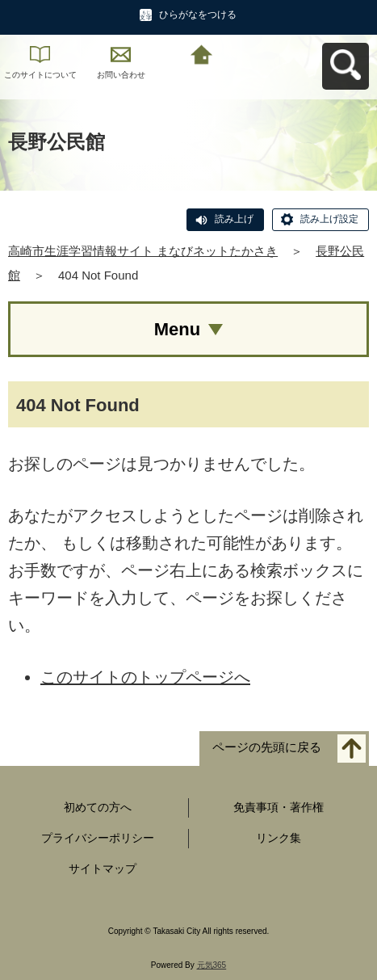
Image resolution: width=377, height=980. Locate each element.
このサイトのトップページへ (145, 677)
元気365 (212, 965)
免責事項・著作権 (279, 807)
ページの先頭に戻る (267, 748)
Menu (177, 329)
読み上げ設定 (329, 219)
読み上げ (234, 219)
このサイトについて (40, 75)
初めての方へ (98, 807)
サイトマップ (103, 869)
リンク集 (279, 838)
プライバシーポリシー (98, 838)
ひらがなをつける (198, 15)
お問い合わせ (121, 75)
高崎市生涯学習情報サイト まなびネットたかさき (143, 251)
